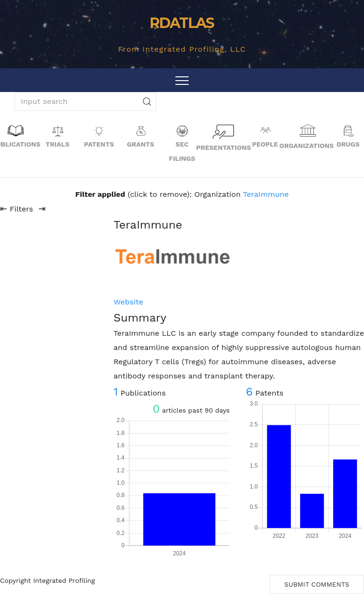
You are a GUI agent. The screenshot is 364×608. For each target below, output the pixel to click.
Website (128, 302)
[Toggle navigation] (182, 80)
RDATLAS (182, 23)
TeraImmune (266, 194)
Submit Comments (317, 584)
